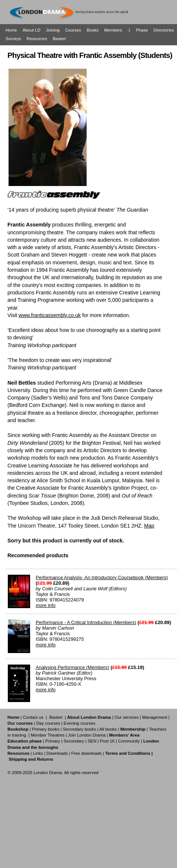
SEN (92, 741)
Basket (59, 39)
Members (113, 30)
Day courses (48, 723)
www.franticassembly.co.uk (50, 315)
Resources (37, 39)
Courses (73, 30)
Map (149, 526)
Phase (142, 30)
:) (129, 30)
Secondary (74, 741)
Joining (53, 30)
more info (46, 605)
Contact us (33, 717)
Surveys (13, 39)
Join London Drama (87, 735)
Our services (127, 717)
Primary (53, 741)
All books (108, 729)
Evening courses (79, 723)
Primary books (46, 729)
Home (11, 30)
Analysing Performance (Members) (73, 667)
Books (93, 30)
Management (155, 717)
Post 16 (107, 741)
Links (38, 753)
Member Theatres (48, 735)
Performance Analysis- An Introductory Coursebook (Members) (102, 577)
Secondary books (79, 729)
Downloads (57, 753)
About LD (32, 30)
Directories (164, 30)
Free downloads (86, 753)
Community (129, 741)
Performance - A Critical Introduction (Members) (86, 622)
